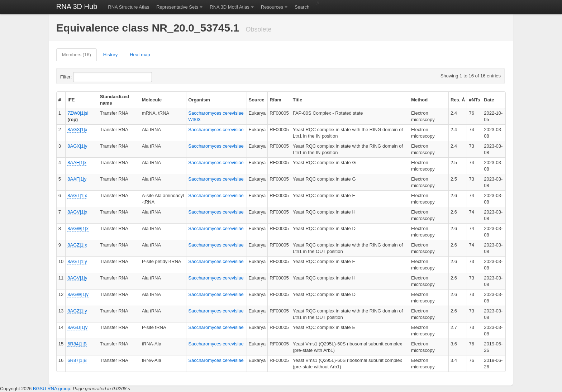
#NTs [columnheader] (474, 100)
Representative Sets (177, 7)
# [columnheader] (60, 100)
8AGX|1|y (77, 146)
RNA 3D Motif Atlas (230, 7)
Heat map (140, 55)
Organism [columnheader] (199, 100)
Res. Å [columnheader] (458, 100)
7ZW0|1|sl (78, 113)
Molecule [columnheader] (152, 100)
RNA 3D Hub (77, 6)
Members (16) (77, 55)
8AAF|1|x (77, 162)
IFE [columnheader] (71, 100)
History (110, 55)
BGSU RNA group (52, 389)
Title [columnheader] (298, 100)
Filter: (84, 77)
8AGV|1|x (77, 212)
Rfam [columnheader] (275, 100)
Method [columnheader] (419, 100)
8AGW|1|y (78, 294)
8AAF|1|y (77, 179)
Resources (272, 7)
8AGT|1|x (77, 195)
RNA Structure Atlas (128, 7)
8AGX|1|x (77, 130)
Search (302, 7)
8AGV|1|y (77, 278)
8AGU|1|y (77, 327)
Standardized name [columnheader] (115, 100)
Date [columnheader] (489, 100)
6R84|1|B (77, 344)
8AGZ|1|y (77, 311)
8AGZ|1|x (77, 245)
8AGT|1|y (77, 261)
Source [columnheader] (257, 100)
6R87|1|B (77, 360)
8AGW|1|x (78, 228)
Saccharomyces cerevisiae (216, 130)
